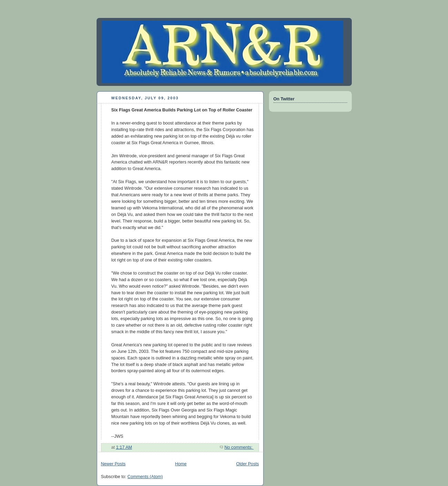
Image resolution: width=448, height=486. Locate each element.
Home (181, 464)
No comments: (239, 447)
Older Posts (248, 464)
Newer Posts (113, 464)
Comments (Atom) (145, 477)
